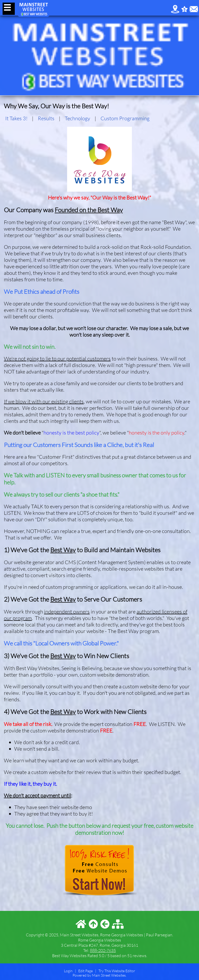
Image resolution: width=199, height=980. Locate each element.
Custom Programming (125, 118)
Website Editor (123, 971)
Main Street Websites (109, 975)
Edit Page (86, 971)
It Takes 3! (16, 118)
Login (68, 971)
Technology (77, 118)
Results (46, 118)
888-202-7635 (103, 950)
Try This (105, 971)
